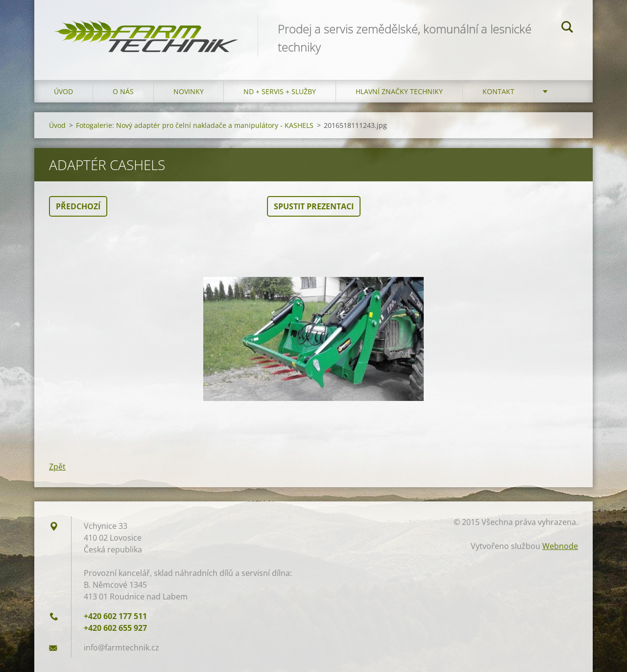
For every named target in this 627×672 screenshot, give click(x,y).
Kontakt (498, 91)
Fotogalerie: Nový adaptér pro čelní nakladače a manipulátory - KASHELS (195, 125)
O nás (123, 91)
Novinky (189, 91)
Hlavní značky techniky (399, 91)
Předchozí (78, 206)
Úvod (63, 91)
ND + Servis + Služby (280, 91)
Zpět (57, 467)
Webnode (560, 546)
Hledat (567, 28)
